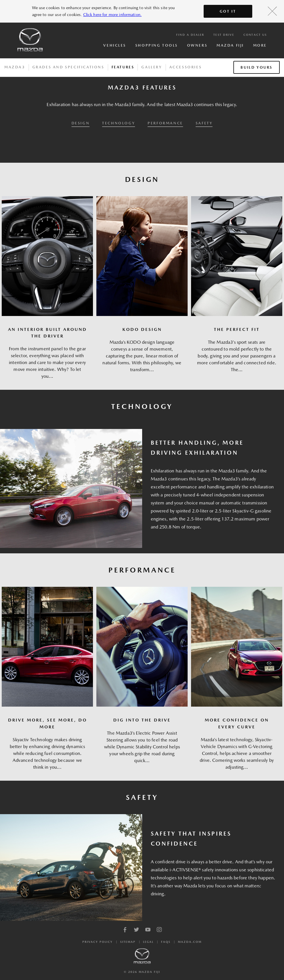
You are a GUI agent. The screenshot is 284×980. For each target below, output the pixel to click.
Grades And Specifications (68, 67)
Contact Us (255, 35)
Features (123, 67)
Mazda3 (15, 67)
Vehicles (115, 45)
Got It (228, 11)
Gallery (152, 67)
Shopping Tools (157, 45)
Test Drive (224, 35)
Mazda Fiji (230, 45)
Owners (197, 45)
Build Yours (257, 67)
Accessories (186, 67)
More (260, 45)
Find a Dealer (190, 35)
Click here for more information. (112, 15)
